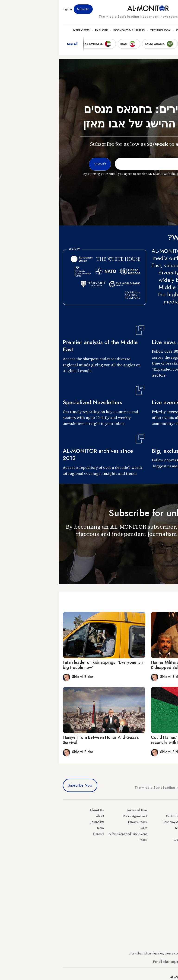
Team (41, 828)
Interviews (22, 30)
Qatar (170, 858)
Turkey (170, 816)
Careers (39, 834)
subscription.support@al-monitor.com (150, 953)
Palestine (168, 846)
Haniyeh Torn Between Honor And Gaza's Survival (42, 740)
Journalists (38, 822)
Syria (171, 869)
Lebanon (169, 864)
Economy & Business (70, 30)
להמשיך (163, 555)
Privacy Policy (78, 822)
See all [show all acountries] (13, 44)
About (41, 816)
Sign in (8, 9)
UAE (171, 834)
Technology (101, 30)
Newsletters (156, 9)
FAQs (84, 828)
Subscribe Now (21, 785)
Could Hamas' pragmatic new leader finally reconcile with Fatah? (131, 740)
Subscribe (24, 9)
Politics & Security (150, 30)
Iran (172, 828)
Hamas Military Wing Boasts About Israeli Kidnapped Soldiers (130, 665)
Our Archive (123, 840)
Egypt (171, 852)
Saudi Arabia (166, 822)
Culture (123, 30)
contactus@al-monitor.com (157, 962)
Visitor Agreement (76, 816)
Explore (42, 30)
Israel (171, 840)
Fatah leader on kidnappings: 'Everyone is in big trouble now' (44, 665)
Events (140, 9)
